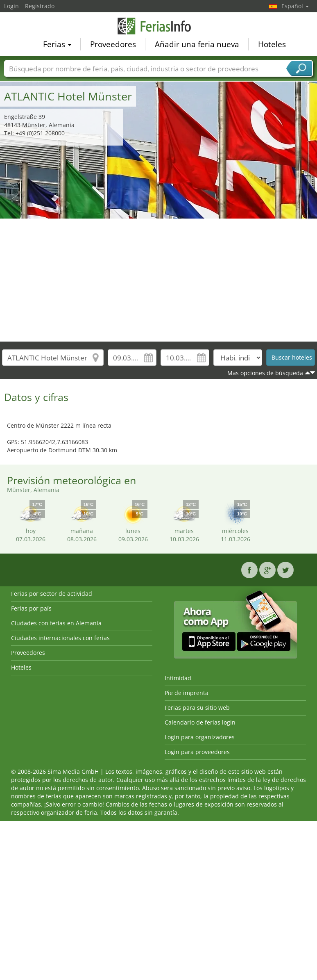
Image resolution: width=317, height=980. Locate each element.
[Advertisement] (159, 280)
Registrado (40, 6)
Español (295, 6)
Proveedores (113, 44)
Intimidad (178, 678)
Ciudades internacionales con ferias (60, 638)
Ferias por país (31, 608)
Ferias (57, 44)
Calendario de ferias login (200, 722)
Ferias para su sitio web (197, 708)
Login (11, 6)
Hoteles (272, 44)
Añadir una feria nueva (197, 44)
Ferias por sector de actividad (52, 594)
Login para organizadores (200, 737)
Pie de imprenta (187, 693)
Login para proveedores (197, 752)
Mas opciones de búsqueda (265, 373)
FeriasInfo (158, 26)
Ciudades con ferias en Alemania (56, 623)
